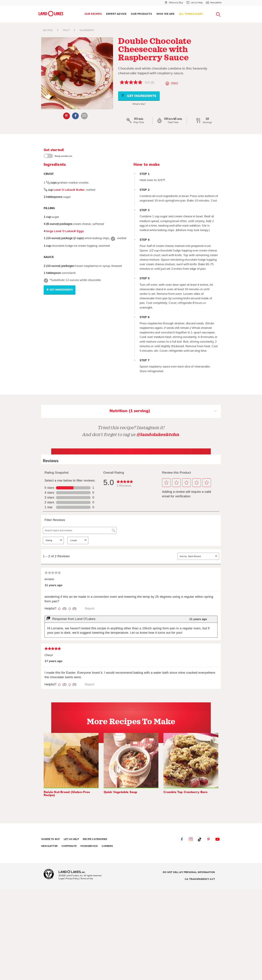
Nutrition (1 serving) (163, 411)
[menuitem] (93, 14)
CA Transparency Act (200, 879)
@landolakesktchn (158, 435)
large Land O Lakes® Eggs (65, 231)
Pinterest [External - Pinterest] (67, 116)
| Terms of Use (86, 879)
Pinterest (209, 839)
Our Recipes (93, 14)
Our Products (141, 14)
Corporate (69, 846)
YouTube (217, 839)
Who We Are (165, 14)
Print (172, 83)
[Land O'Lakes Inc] (73, 872)
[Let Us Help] (194, 3)
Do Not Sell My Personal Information (189, 872)
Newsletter (49, 846)
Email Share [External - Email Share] (84, 116)
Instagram (191, 839)
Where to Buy (50, 839)
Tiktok (200, 839)
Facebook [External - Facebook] (75, 116)
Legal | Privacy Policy (69, 879)
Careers (107, 846)
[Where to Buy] (174, 3)
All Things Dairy (191, 14)
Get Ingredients (139, 95)
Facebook (182, 839)
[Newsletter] (214, 3)
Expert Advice (116, 14)
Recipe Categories (95, 839)
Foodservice (89, 846)
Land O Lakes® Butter (69, 190)
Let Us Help (71, 839)
